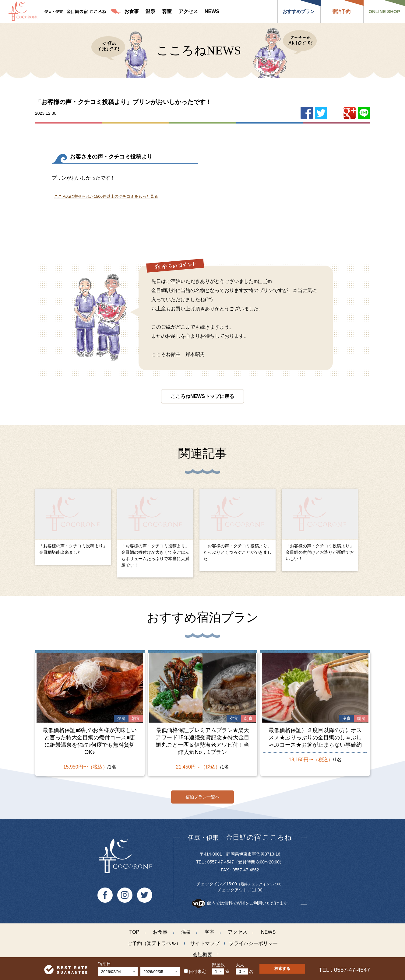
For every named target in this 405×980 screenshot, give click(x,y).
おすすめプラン (299, 11)
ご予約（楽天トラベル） (154, 941)
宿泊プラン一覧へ (202, 794)
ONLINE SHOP (384, 11)
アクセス (238, 929)
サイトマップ (205, 941)
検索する (282, 969)
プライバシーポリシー (253, 941)
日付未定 (195, 971)
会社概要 (202, 952)
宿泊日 (104, 964)
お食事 (160, 929)
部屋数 (218, 965)
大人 (240, 965)
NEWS (268, 929)
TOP (134, 929)
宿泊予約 (341, 11)
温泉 (186, 929)
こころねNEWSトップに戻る (202, 396)
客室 (210, 929)
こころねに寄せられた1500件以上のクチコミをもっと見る (106, 196)
